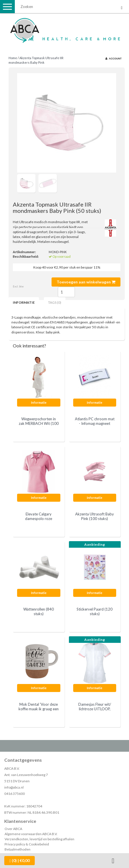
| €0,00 (20, 861)
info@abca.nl (14, 787)
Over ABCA (13, 829)
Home (13, 58)
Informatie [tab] (24, 302)
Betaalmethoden (18, 849)
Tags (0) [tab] (55, 302)
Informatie (39, 402)
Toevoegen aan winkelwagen (86, 282)
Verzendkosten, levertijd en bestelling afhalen (39, 839)
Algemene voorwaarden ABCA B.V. (31, 834)
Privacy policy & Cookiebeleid (27, 844)
